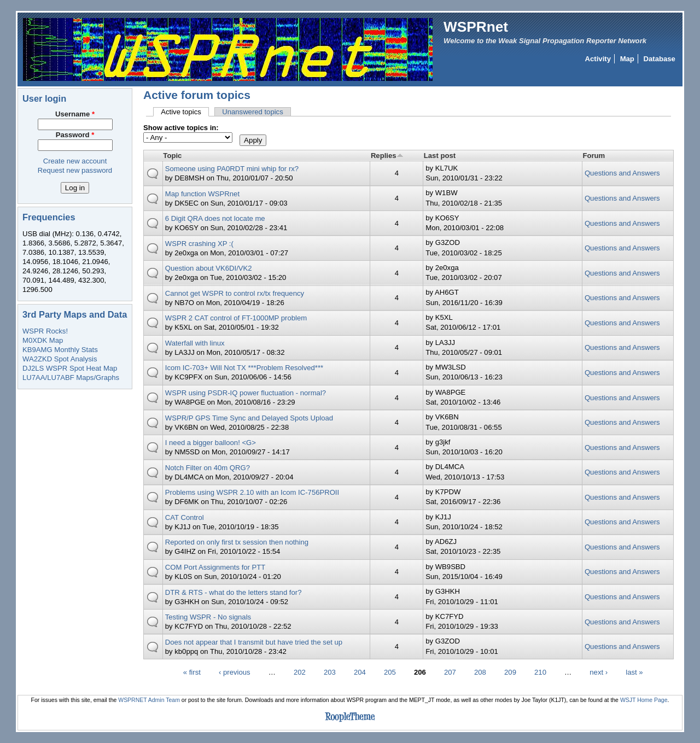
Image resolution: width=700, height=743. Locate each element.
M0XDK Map (43, 340)
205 (390, 672)
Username (75, 114)
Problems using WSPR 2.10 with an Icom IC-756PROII (252, 492)
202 (300, 672)
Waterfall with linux (195, 343)
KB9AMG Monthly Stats (60, 350)
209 (510, 672)
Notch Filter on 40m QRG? (208, 468)
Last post (440, 156)
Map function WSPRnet (202, 194)
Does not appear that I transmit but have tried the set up (254, 642)
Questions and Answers (622, 173)
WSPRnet (476, 27)
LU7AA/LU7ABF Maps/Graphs (71, 378)
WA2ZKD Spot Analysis (60, 359)
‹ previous (235, 672)
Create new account (75, 161)
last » (634, 672)
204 (360, 672)
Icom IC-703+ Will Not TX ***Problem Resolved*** (244, 368)
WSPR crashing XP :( (199, 244)
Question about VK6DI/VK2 (209, 268)
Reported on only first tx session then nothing (237, 542)
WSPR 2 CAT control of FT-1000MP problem (236, 318)
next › (599, 672)
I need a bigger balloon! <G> (211, 443)
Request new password (75, 170)
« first (192, 672)
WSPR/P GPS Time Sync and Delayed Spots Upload (249, 418)
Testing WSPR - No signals (208, 617)
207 (450, 672)
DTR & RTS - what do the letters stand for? (234, 592)
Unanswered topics (253, 112)
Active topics (185, 112)
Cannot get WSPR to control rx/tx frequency (235, 293)
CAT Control (185, 517)
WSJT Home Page (644, 700)
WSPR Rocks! (45, 331)
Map (627, 59)
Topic (172, 156)
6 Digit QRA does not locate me (215, 218)
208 (480, 672)
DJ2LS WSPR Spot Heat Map (70, 368)
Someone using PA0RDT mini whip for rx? (232, 169)
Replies (387, 156)
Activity (598, 59)
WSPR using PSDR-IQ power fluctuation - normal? (246, 393)
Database (660, 59)
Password (75, 135)
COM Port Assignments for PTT (215, 567)
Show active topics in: (181, 128)
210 (540, 672)
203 (330, 672)
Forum (594, 156)
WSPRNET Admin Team (149, 700)
